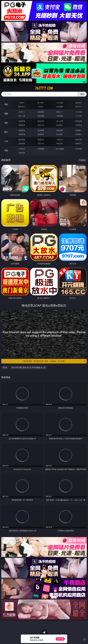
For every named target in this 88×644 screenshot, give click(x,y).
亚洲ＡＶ (22, 112)
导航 (6, 150)
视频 (6, 114)
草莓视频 (41, 149)
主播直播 (60, 116)
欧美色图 (60, 130)
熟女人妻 (22, 116)
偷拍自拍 (41, 121)
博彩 (6, 104)
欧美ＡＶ (60, 112)
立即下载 (60, 639)
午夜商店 (22, 149)
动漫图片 (79, 130)
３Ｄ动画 (79, 112)
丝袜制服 (41, 116)
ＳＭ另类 (79, 116)
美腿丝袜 (22, 134)
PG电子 (22, 103)
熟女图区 (60, 134)
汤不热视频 (60, 149)
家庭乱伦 (41, 140)
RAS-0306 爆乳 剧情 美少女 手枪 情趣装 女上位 (29, 367)
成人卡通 (60, 121)
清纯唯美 (41, 134)
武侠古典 (79, 140)
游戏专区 (79, 103)
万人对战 (60, 103)
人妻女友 (60, 140)
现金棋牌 (60, 107)
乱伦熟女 (60, 125)
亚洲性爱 (22, 121)
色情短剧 (22, 153)
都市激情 (22, 140)
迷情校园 (22, 143)
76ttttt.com (44, 88)
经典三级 (41, 125)
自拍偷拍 (41, 112)
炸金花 (41, 107)
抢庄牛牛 (79, 107)
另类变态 (79, 125)
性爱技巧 (79, 143)
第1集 (5, 367)
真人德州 (41, 103)
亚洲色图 (41, 130)
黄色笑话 (60, 143)
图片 (6, 132)
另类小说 (41, 143)
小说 (6, 141)
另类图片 (79, 134)
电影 (6, 123)
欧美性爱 (79, 121)
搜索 (82, 94)
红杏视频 (79, 149)
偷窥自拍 (22, 130)
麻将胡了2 (22, 107)
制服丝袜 (22, 125)
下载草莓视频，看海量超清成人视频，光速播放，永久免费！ (54, 361)
